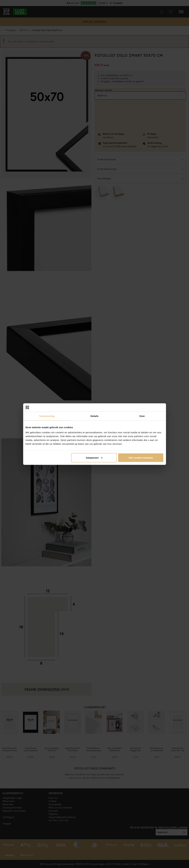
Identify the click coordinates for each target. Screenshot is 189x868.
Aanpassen (94, 458)
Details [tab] (95, 416)
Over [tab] (142, 416)
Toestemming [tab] (47, 416)
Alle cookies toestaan (141, 458)
